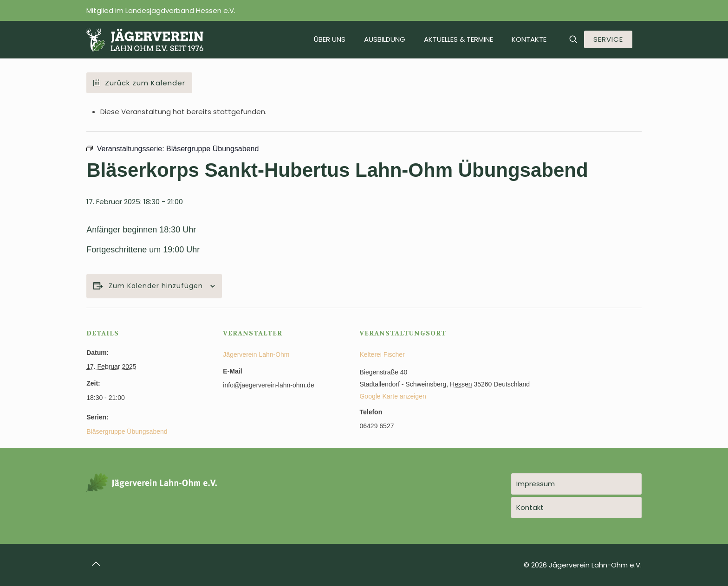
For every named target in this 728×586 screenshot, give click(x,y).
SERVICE (608, 39)
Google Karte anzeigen (393, 396)
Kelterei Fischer (382, 354)
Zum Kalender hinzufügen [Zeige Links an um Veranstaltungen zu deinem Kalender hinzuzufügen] (156, 286)
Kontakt (530, 507)
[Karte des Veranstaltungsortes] (593, 371)
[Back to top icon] (96, 564)
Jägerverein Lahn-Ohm (256, 354)
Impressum (536, 484)
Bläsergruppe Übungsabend (127, 431)
